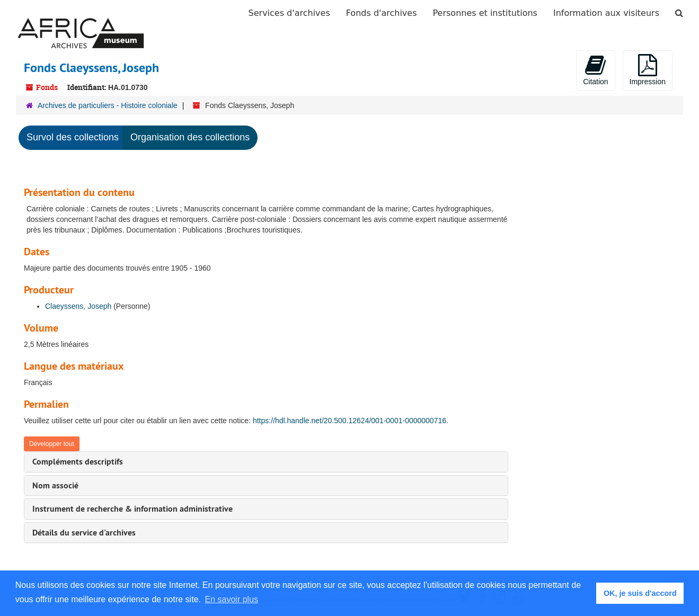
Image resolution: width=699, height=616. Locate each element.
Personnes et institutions (485, 13)
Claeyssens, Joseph (78, 306)
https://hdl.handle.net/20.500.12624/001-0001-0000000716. (351, 421)
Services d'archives (289, 13)
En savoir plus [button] (232, 599)
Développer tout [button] (52, 444)
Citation (595, 70)
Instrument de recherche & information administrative (132, 509)
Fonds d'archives (382, 13)
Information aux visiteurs (606, 13)
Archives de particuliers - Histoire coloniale (108, 105)
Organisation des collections (190, 137)
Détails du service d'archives (84, 533)
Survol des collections (73, 137)
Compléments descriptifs (78, 462)
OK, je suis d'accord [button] (640, 593)
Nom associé (55, 485)
